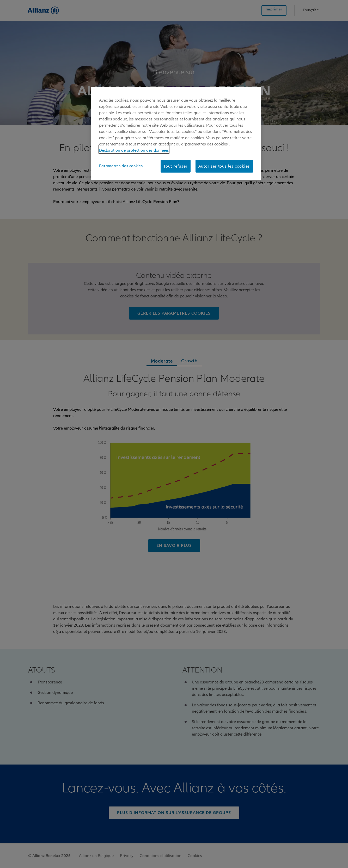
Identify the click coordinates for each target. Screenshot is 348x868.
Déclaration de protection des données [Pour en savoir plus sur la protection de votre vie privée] (134, 150)
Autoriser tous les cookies (224, 166)
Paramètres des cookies (121, 166)
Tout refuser (176, 166)
